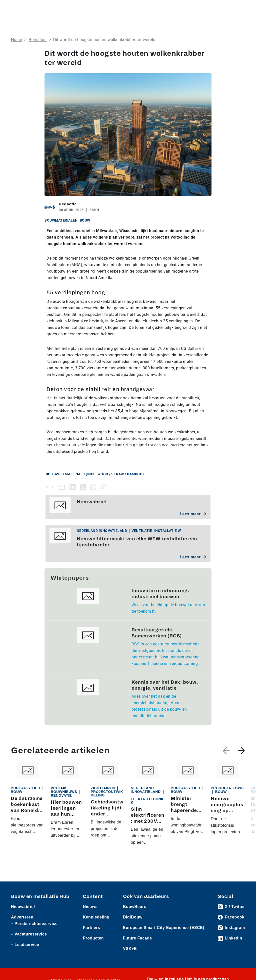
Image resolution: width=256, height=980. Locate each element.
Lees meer (193, 514)
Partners (91, 928)
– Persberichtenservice (34, 924)
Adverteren (22, 917)
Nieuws (90, 907)
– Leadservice (25, 945)
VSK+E (130, 949)
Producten (93, 938)
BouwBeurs (135, 907)
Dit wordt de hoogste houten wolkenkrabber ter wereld (104, 40)
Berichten (38, 40)
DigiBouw (133, 917)
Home (17, 40)
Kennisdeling (96, 917)
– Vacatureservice (29, 934)
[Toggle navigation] (240, 8)
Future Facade (137, 938)
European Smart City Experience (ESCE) (164, 928)
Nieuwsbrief (23, 907)
